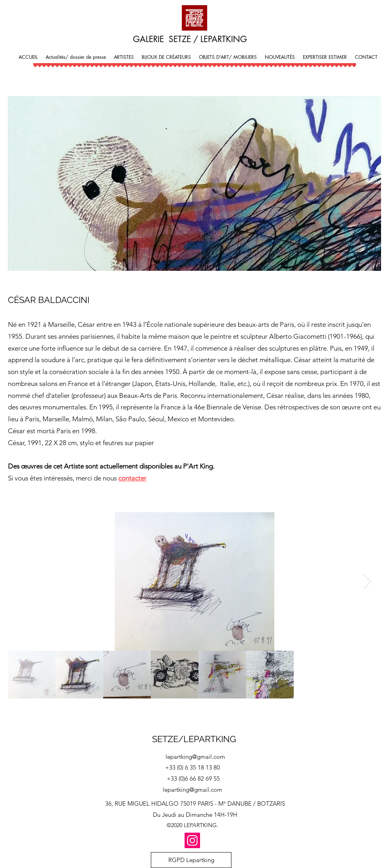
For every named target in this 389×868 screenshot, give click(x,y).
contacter (132, 478)
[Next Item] (367, 582)
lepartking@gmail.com (195, 757)
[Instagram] (192, 840)
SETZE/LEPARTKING (194, 739)
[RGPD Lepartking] (191, 860)
